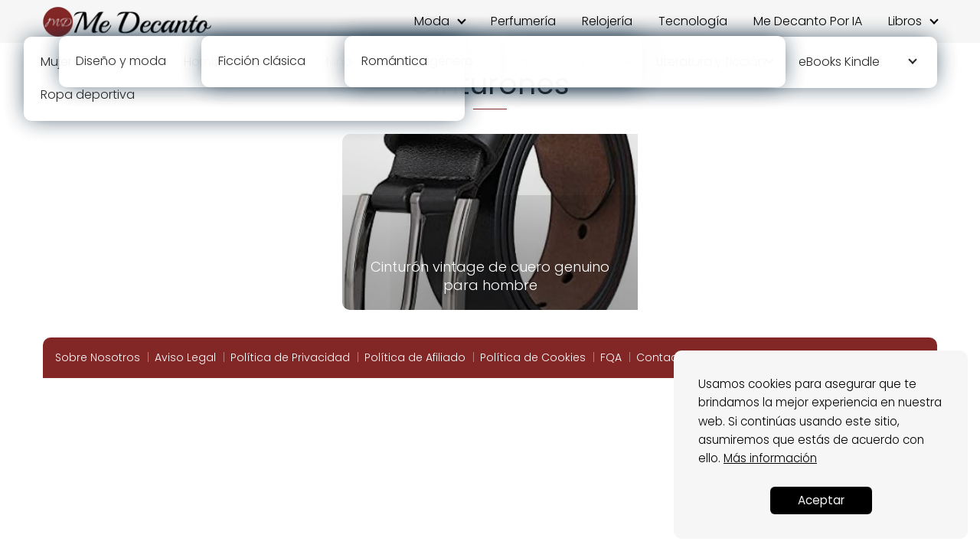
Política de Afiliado (415, 357)
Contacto (663, 357)
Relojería (607, 21)
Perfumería (523, 21)
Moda (432, 21)
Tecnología (693, 21)
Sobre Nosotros (98, 357)
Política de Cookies (533, 357)
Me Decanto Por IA (808, 21)
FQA (611, 357)
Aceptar (821, 500)
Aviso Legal (185, 357)
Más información (770, 458)
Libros (905, 21)
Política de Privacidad (290, 357)
